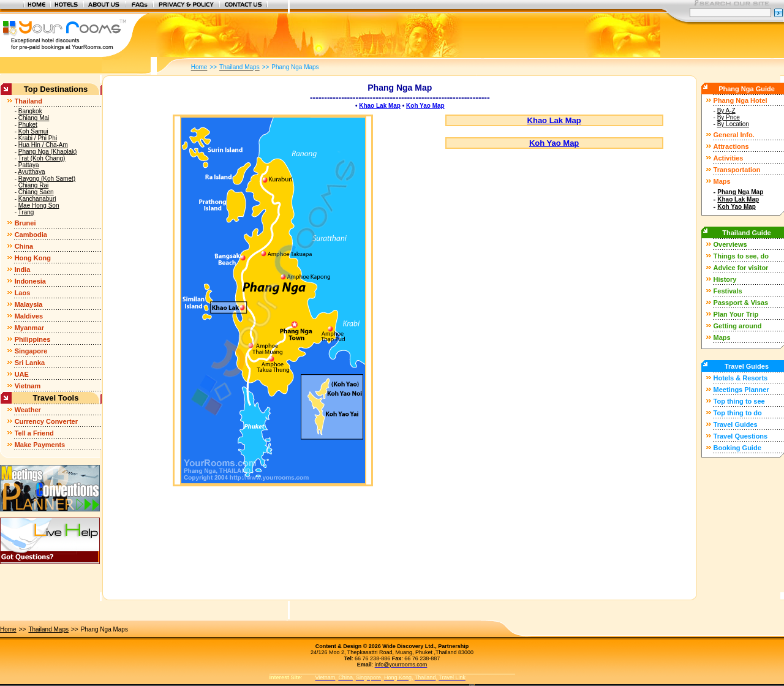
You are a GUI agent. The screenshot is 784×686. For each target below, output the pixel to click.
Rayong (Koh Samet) (47, 179)
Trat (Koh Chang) (42, 158)
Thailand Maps (48, 629)
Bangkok (30, 111)
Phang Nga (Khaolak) (48, 152)
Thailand (28, 101)
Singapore (31, 351)
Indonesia (30, 281)
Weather (28, 410)
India (23, 269)
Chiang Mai (34, 118)
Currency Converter (46, 421)
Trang (26, 212)
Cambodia (31, 235)
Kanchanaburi (37, 199)
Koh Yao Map (425, 106)
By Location (733, 124)
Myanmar (29, 328)
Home (8, 629)
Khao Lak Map (380, 106)
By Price (729, 117)
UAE (22, 374)
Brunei (25, 223)
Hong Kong (33, 258)
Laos (23, 293)
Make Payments (40, 445)
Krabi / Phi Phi (38, 138)
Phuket (28, 125)
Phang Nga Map (740, 192)
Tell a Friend (34, 433)
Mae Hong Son (39, 205)
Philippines (33, 339)
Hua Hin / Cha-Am (43, 145)
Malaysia (29, 304)
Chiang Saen (36, 192)
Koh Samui (33, 131)
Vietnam (28, 386)
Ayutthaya (31, 172)
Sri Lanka (30, 363)
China (24, 246)
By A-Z (726, 111)
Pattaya (29, 165)
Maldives (29, 316)
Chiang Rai (33, 185)
